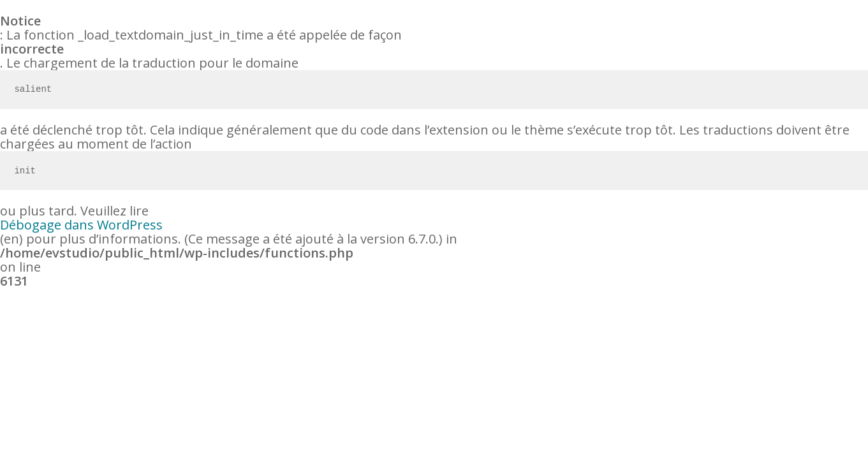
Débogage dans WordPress (81, 225)
